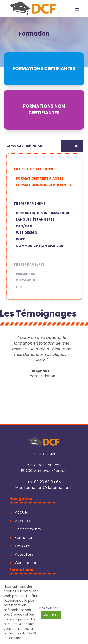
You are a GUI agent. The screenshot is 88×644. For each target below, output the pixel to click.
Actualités (21, 554)
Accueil (19, 512)
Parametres (49, 608)
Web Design (27, 233)
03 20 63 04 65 (48, 482)
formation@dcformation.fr (48, 487)
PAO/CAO (24, 226)
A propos (21, 521)
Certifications (24, 563)
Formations (22, 538)
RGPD (21, 239)
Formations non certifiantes (44, 185)
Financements (25, 529)
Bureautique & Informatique (43, 213)
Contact (20, 546)
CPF (19, 287)
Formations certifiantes (40, 178)
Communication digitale (40, 246)
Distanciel (26, 280)
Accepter (51, 615)
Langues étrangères (35, 219)
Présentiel (26, 274)
